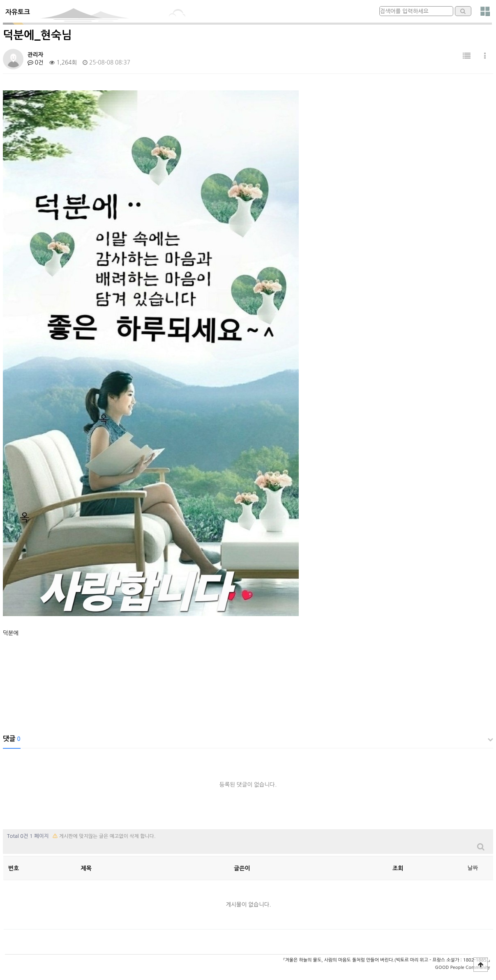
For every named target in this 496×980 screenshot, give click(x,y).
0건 (36, 62)
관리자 (35, 55)
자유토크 (18, 12)
